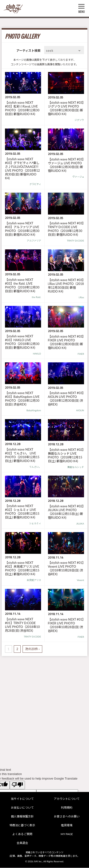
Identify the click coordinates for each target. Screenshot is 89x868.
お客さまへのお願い (67, 816)
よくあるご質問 (22, 834)
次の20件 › (32, 649)
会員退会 (22, 843)
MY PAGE (67, 834)
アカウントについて (67, 799)
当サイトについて (22, 799)
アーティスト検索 (28, 51)
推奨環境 (67, 825)
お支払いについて (22, 808)
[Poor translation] (17, 785)
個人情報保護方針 (22, 816)
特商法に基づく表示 (22, 825)
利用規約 (67, 808)
